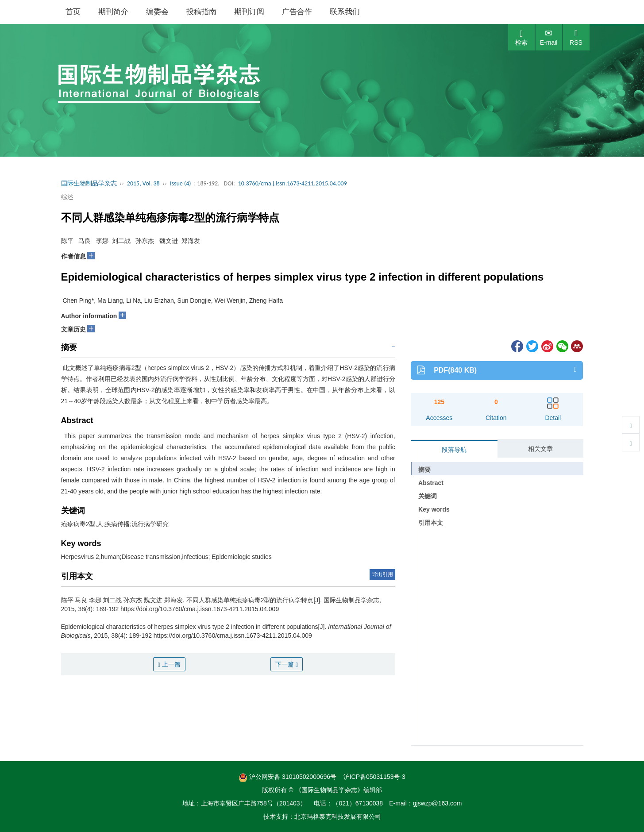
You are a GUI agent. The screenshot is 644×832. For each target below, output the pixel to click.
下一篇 (287, 664)
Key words (434, 509)
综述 (67, 197)
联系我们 (345, 12)
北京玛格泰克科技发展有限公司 (338, 817)
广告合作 (297, 12)
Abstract (431, 483)
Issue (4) (181, 183)
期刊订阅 (249, 12)
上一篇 (169, 664)
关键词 (428, 496)
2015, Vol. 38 (143, 183)
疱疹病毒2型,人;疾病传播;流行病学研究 (115, 524)
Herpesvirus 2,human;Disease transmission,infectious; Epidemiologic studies (166, 557)
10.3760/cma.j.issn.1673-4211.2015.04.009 (293, 183)
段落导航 (454, 450)
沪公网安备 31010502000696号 (287, 777)
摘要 (424, 470)
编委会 (157, 12)
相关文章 (540, 449)
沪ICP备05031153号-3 (374, 777)
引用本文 (431, 523)
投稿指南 (201, 12)
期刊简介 (113, 12)
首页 (73, 12)
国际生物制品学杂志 (89, 183)
